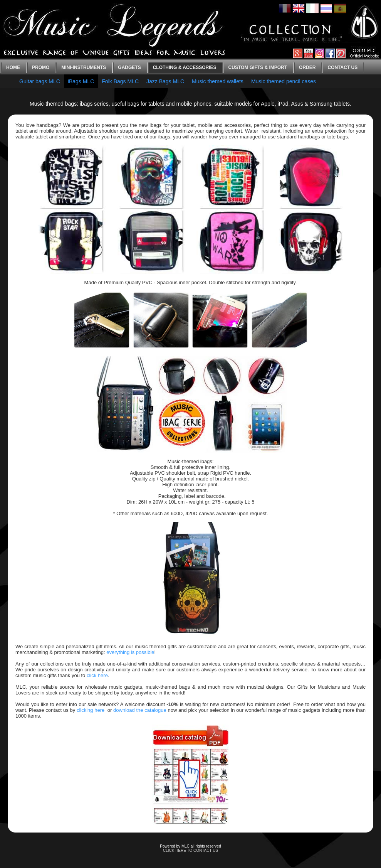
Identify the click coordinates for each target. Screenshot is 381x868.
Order (307, 67)
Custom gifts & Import (258, 67)
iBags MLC (81, 81)
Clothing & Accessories (185, 67)
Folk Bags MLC (120, 81)
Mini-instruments (84, 67)
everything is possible (130, 652)
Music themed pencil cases (284, 81)
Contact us (342, 67)
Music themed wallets (218, 81)
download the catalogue (140, 710)
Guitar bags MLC (40, 81)
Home (13, 67)
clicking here (91, 710)
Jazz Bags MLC (165, 81)
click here (97, 675)
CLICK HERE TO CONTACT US (190, 850)
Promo (41, 67)
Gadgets (129, 67)
